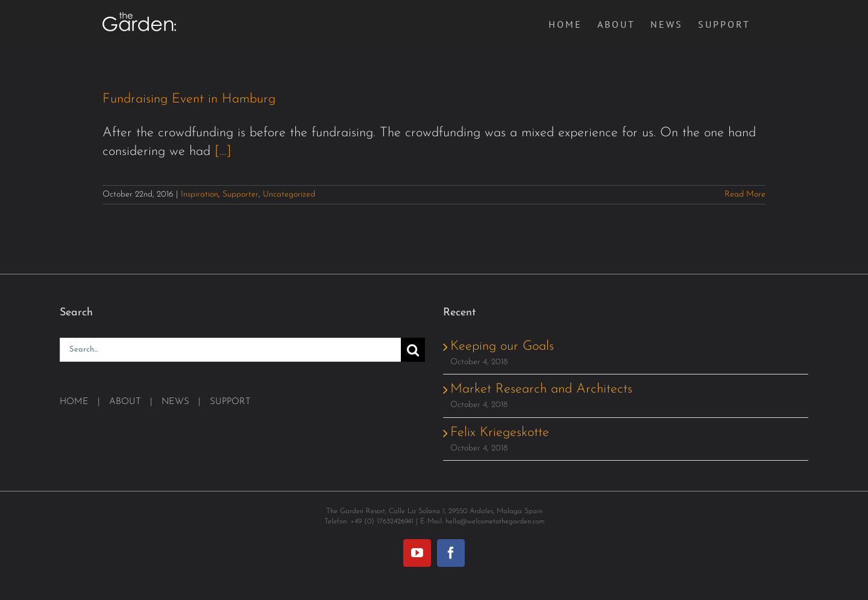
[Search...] (230, 350)
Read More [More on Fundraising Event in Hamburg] (745, 194)
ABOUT (125, 402)
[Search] (413, 350)
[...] (223, 152)
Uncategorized (289, 194)
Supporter (241, 194)
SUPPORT (230, 402)
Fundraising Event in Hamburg (189, 99)
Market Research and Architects (541, 389)
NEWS (175, 402)
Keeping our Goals (502, 346)
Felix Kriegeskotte (500, 433)
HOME (74, 402)
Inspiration (200, 194)
